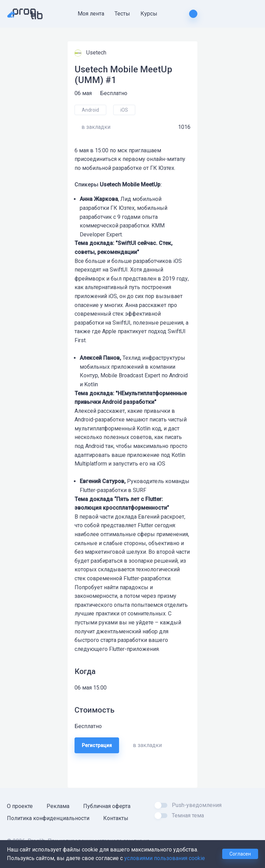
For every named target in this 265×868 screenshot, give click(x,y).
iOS (124, 110)
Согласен (240, 854)
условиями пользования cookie (165, 858)
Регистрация (97, 745)
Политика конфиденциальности (48, 818)
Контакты (116, 818)
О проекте (20, 806)
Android (90, 110)
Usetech (97, 53)
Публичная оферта (107, 806)
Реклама (58, 806)
